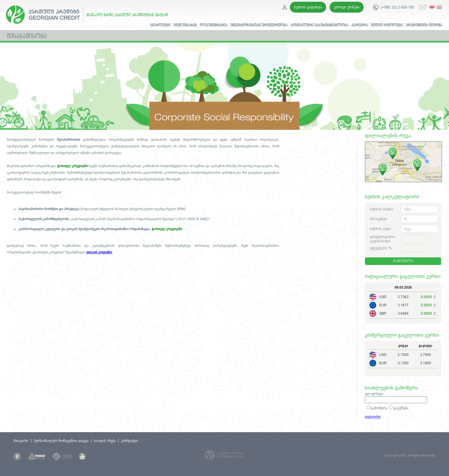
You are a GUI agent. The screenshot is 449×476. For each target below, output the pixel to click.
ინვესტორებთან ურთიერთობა (259, 26)
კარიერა (360, 26)
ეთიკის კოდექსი (99, 252)
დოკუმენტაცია (214, 26)
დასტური (373, 417)
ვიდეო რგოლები (387, 26)
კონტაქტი (130, 441)
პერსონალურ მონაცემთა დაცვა (61, 441)
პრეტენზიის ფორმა (424, 26)
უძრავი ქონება (347, 7)
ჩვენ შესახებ (185, 26)
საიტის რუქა (105, 441)
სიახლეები (160, 26)
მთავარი (21, 441)
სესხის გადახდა (308, 7)
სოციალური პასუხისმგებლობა (319, 26)
